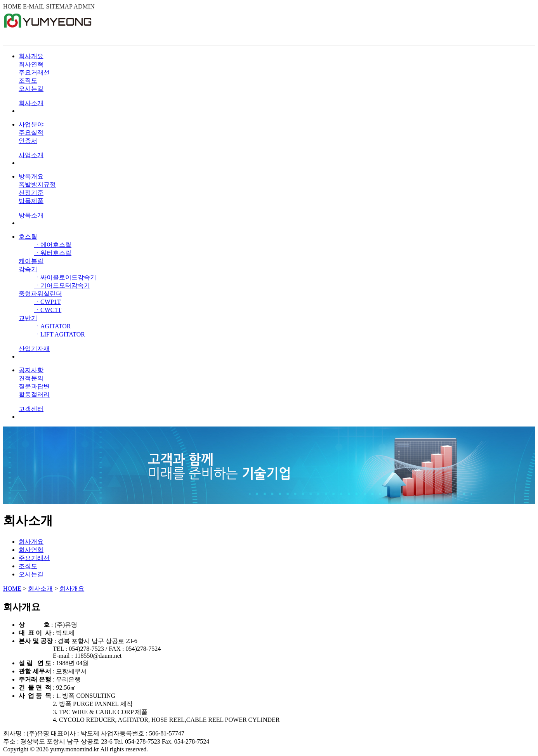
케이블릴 (31, 261)
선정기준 (31, 193)
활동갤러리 (34, 394)
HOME (12, 6)
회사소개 (40, 589)
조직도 (28, 81)
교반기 (28, 318)
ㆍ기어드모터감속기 (62, 285)
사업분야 (31, 124)
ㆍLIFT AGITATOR (60, 334)
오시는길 (31, 89)
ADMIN (84, 6)
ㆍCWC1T (48, 310)
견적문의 (31, 378)
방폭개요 (31, 176)
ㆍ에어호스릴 (53, 245)
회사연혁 (31, 64)
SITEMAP (59, 6)
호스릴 (28, 237)
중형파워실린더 (40, 294)
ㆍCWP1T (47, 302)
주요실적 (31, 133)
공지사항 (31, 370)
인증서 (28, 141)
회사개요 (31, 56)
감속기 (28, 269)
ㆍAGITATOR (52, 326)
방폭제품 (31, 201)
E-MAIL (34, 6)
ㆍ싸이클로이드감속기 (65, 277)
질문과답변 (34, 386)
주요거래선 (34, 72)
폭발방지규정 (37, 185)
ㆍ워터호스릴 (53, 253)
